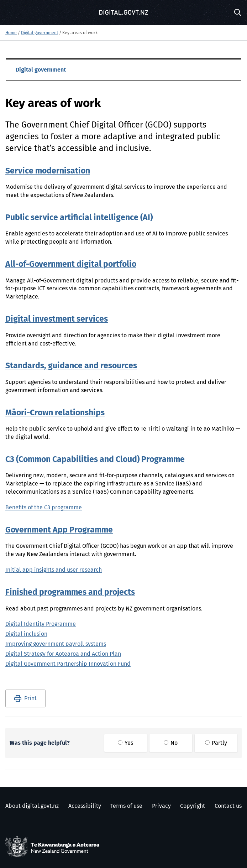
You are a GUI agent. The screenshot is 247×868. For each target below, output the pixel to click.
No (171, 743)
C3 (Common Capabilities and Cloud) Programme (95, 460)
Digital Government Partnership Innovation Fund (68, 664)
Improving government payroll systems (56, 644)
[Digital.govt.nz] (124, 12)
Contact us (228, 806)
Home (11, 33)
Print (30, 698)
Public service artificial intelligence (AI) (79, 218)
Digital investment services (57, 319)
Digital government (40, 33)
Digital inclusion (26, 634)
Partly (216, 743)
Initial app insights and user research (54, 570)
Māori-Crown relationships (55, 413)
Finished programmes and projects (70, 592)
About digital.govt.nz (32, 806)
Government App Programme (59, 530)
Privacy (161, 806)
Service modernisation (48, 171)
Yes (125, 743)
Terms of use (126, 806)
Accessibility (85, 806)
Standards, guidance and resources (71, 366)
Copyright (193, 806)
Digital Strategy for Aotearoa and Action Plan (63, 654)
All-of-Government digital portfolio (71, 264)
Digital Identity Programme (41, 624)
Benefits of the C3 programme (44, 508)
